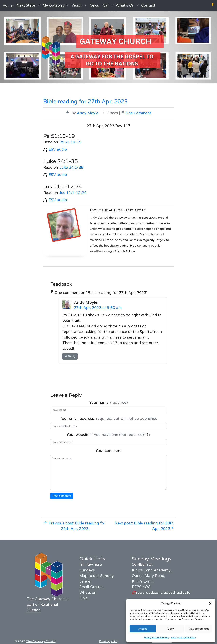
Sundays (87, 570)
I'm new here (91, 565)
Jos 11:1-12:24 (73, 193)
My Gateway (54, 5)
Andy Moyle (88, 113)
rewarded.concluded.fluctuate (161, 593)
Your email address (109, 419)
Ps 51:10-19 (70, 142)
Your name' (108, 403)
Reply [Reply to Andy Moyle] (70, 356)
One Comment (138, 113)
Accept (143, 629)
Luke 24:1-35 (71, 168)
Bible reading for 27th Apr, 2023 (86, 102)
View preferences (199, 629)
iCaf (105, 5)
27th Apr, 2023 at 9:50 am (98, 308)
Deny (171, 629)
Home (8, 6)
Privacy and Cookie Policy (157, 637)
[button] (210, 603)
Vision (77, 5)
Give (83, 598)
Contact (148, 5)
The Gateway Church (41, 641)
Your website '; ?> (109, 435)
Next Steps (26, 5)
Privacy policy (108, 641)
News (94, 5)
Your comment (108, 451)
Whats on (88, 593)
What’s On (125, 5)
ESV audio (55, 149)
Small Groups (91, 587)
